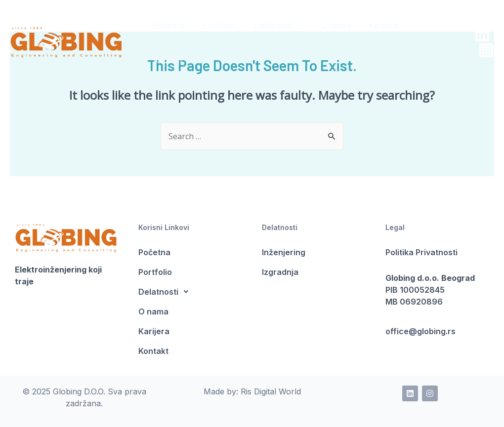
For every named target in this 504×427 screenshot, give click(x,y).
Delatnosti (271, 26)
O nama (153, 311)
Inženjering (284, 252)
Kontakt (153, 351)
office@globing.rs (420, 331)
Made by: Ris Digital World (252, 391)
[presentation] (291, 25)
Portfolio (155, 272)
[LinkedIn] (466, 17)
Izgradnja (280, 272)
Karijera (154, 331)
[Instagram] (470, 33)
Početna (154, 252)
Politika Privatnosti (421, 252)
